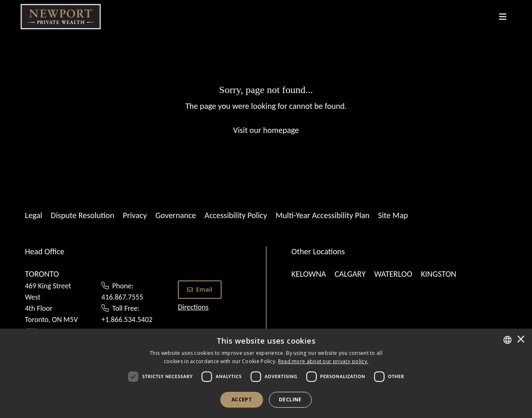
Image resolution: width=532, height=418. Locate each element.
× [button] (521, 340)
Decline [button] (290, 400)
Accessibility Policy (236, 215)
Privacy (135, 215)
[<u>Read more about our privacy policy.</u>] (323, 361)
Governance (176, 215)
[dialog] (266, 373)
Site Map (393, 215)
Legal (34, 215)
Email (200, 289)
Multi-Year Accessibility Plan (323, 215)
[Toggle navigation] (503, 17)
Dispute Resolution (83, 215)
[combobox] (507, 340)
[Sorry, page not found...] (266, 109)
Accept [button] (242, 400)
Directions (193, 307)
